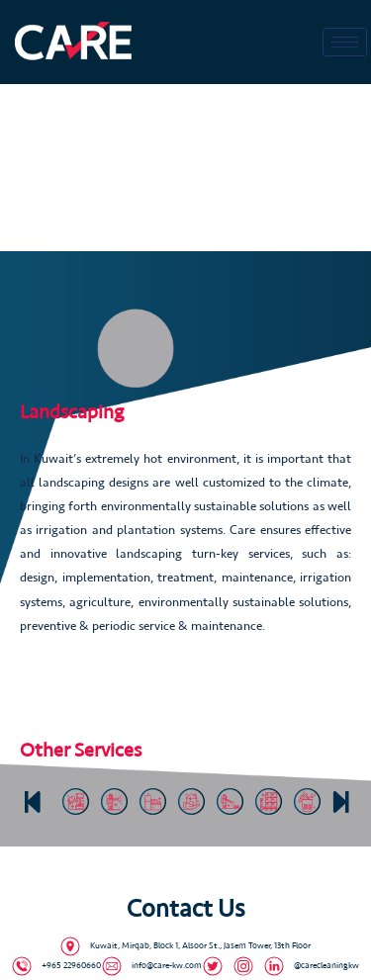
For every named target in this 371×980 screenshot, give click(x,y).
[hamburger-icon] (345, 42)
